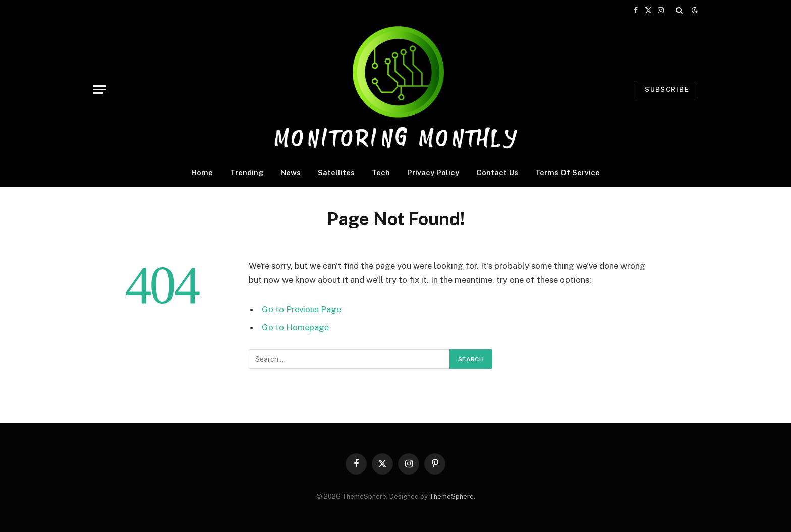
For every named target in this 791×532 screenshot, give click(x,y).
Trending (247, 173)
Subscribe (667, 90)
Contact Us (497, 173)
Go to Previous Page (301, 309)
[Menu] (99, 90)
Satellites (336, 173)
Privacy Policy (433, 173)
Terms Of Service (568, 173)
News (291, 173)
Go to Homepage (295, 327)
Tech (381, 173)
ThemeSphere (451, 496)
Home (202, 173)
